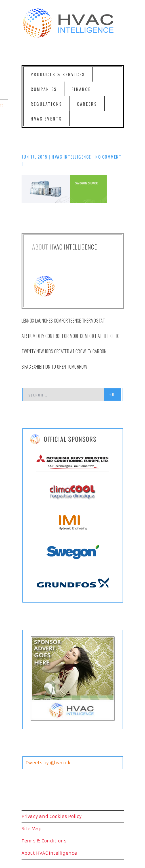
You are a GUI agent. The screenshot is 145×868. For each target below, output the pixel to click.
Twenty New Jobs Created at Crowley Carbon (64, 351)
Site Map (31, 829)
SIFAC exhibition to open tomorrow (54, 367)
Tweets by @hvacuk (48, 763)
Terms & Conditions (44, 841)
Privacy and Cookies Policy (52, 816)
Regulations (47, 104)
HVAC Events (46, 119)
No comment (108, 157)
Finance (81, 89)
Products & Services (58, 74)
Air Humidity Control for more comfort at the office (72, 336)
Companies (44, 89)
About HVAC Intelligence (49, 853)
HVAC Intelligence (71, 157)
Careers (87, 104)
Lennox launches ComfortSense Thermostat (63, 321)
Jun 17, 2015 (35, 157)
